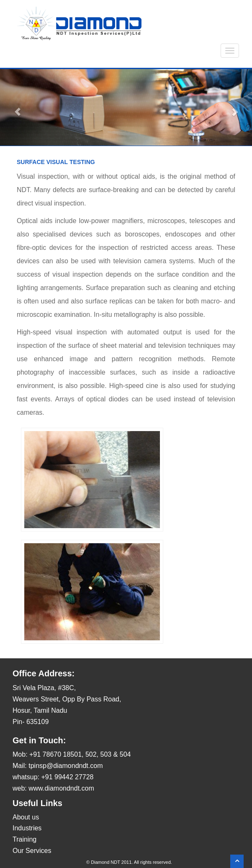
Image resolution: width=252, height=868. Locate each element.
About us (26, 817)
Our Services (32, 851)
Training (24, 839)
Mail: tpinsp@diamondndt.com (58, 766)
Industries (27, 828)
